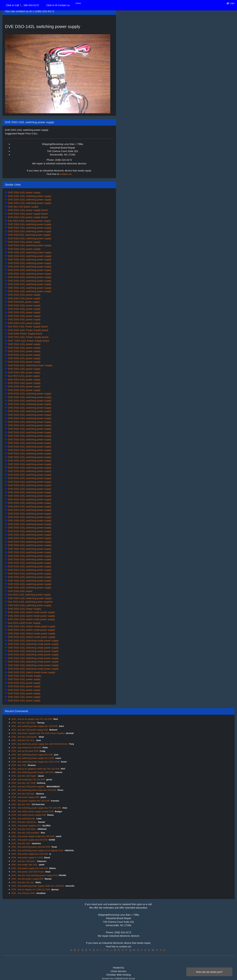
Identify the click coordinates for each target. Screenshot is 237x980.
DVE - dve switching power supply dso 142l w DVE (36, 762)
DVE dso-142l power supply (23, 207)
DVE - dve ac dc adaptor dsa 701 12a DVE (32, 719)
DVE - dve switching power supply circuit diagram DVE (37, 850)
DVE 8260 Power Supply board (25, 334)
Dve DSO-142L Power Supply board (27, 326)
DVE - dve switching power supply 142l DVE (33, 772)
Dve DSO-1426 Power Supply (24, 623)
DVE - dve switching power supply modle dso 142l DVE (38, 886)
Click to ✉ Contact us (58, 5)
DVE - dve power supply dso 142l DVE (30, 854)
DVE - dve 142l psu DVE (23, 893)
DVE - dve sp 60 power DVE (25, 751)
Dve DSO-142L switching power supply (29, 221)
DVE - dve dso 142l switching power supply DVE (35, 875)
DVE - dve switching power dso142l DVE (31, 847)
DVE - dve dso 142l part (23, 794)
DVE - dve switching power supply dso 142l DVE (35, 726)
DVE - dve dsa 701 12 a (23, 740)
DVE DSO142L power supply (23, 302)
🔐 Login (231, 3)
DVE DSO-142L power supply (24, 242)
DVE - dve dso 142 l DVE (24, 783)
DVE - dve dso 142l (21, 804)
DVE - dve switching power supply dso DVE (32, 755)
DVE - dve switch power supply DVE (29, 815)
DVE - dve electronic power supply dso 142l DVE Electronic (40, 744)
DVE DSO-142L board (20, 591)
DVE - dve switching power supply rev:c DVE (33, 758)
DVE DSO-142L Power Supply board (28, 330)
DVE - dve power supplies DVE (26, 826)
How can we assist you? (209, 972)
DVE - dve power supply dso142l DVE (30, 840)
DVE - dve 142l (19, 765)
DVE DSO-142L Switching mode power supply (33, 641)
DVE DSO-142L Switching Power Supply (30, 365)
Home (78, 3)
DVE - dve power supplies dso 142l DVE (31, 801)
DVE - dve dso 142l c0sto (24, 829)
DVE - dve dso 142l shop (24, 723)
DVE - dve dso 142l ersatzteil (26, 833)
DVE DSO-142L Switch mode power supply (31, 626)
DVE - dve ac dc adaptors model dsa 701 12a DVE (36, 769)
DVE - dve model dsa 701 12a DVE (28, 780)
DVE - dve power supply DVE (26, 797)
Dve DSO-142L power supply (24, 376)
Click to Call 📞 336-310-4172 (22, 5)
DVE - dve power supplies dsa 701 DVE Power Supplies (38, 733)
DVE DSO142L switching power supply (29, 235)
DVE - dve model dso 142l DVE (26, 748)
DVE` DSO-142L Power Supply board (28, 341)
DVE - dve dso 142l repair (24, 776)
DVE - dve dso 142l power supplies (28, 787)
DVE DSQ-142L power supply (24, 192)
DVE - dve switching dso (23, 819)
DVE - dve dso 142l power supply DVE (30, 730)
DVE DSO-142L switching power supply (29, 196)
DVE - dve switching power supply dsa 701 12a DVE (36, 808)
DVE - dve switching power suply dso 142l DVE (34, 790)
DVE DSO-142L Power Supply (24, 609)
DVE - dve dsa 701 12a (23, 882)
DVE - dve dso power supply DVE (27, 879)
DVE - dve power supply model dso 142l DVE (33, 836)
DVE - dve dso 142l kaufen (25, 737)
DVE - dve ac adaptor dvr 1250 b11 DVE (31, 890)
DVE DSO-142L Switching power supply (29, 598)
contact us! (66, 174)
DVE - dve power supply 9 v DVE (27, 858)
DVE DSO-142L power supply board (27, 210)
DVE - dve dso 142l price (24, 861)
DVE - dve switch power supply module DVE (33, 811)
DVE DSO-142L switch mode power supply (31, 612)
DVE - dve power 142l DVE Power (28, 872)
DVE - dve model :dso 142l (25, 865)
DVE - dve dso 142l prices (24, 822)
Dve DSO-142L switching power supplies (30, 602)
